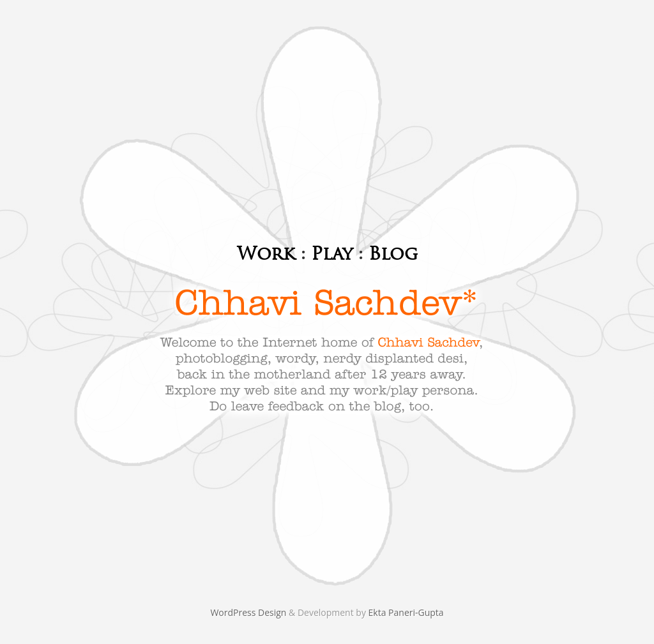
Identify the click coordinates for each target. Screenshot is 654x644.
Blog (393, 254)
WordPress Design (249, 612)
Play (332, 254)
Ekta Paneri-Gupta (406, 612)
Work (266, 254)
